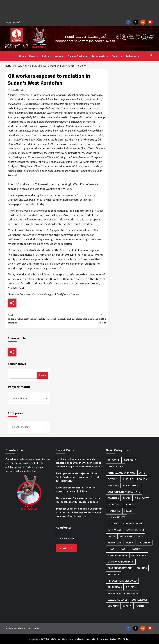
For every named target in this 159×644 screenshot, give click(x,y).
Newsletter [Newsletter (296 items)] (139, 555)
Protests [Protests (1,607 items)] (113, 574)
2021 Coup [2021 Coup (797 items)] (130, 460)
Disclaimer (34, 628)
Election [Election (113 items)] (113, 485)
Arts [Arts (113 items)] (142, 473)
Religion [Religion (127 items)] (131, 587)
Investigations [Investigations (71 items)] (135, 530)
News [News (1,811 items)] (122, 549)
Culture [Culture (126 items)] (128, 479)
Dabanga (133, 56)
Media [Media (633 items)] (129, 543)
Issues (59, 56)
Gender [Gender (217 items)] (131, 504)
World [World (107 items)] (127, 606)
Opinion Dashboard (78, 56)
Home (23, 56)
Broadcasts (101, 56)
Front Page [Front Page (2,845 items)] (115, 504)
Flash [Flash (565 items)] (127, 498)
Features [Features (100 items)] (113, 498)
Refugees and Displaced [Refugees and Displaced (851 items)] (122, 581)
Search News (17, 364)
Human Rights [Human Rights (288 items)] (116, 517)
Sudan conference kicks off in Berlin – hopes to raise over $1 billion (76, 489)
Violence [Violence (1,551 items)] (113, 606)
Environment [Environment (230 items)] (131, 485)
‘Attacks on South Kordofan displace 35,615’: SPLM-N (81, 319)
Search (42, 375)
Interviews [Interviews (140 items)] (115, 530)
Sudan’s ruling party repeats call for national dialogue (32, 319)
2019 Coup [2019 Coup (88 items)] (114, 460)
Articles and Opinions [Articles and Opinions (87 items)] (121, 473)
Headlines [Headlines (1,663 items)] (114, 511)
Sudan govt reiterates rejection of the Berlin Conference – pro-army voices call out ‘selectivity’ (78, 477)
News (34, 56)
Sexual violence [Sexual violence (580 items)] (118, 600)
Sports (118, 56)
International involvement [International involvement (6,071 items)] (125, 524)
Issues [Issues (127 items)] (111, 536)
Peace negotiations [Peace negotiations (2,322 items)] (120, 568)
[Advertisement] (79, 9)
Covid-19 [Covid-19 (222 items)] (113, 479)
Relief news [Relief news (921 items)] (115, 587)
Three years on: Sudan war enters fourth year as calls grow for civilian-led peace (78, 500)
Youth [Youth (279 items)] (140, 606)
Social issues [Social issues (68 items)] (140, 600)
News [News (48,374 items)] (111, 549)
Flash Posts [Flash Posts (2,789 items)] (142, 498)
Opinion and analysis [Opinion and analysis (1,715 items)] (121, 562)
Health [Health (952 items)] (129, 511)
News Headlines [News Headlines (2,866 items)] (117, 555)
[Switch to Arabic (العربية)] (14, 22)
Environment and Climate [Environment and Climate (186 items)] (124, 492)
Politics (46, 56)
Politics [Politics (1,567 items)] (142, 568)
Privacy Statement (15, 628)
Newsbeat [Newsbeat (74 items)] (136, 549)
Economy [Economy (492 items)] (143, 479)
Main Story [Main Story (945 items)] (115, 543)
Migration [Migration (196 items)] (144, 543)
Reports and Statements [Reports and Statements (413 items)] (123, 593)
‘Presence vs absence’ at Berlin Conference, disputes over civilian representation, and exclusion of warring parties (79, 512)
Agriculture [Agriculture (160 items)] (115, 466)
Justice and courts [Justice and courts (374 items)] (131, 536)
